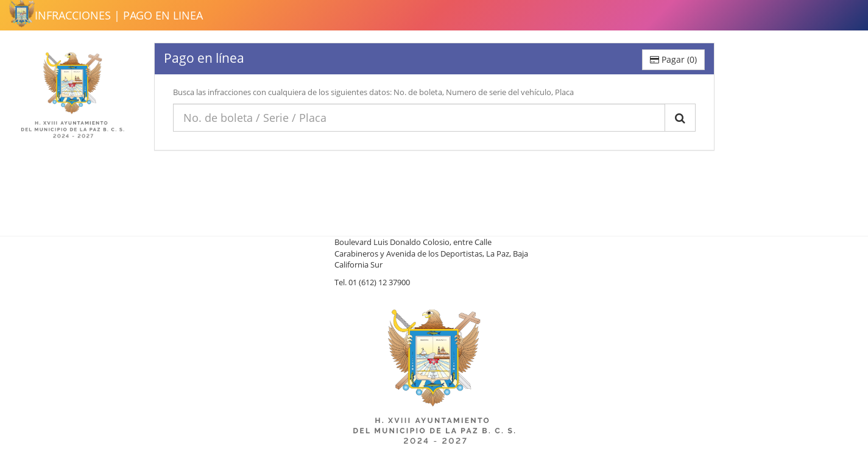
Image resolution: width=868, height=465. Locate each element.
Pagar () (673, 59)
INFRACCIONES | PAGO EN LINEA (119, 15)
